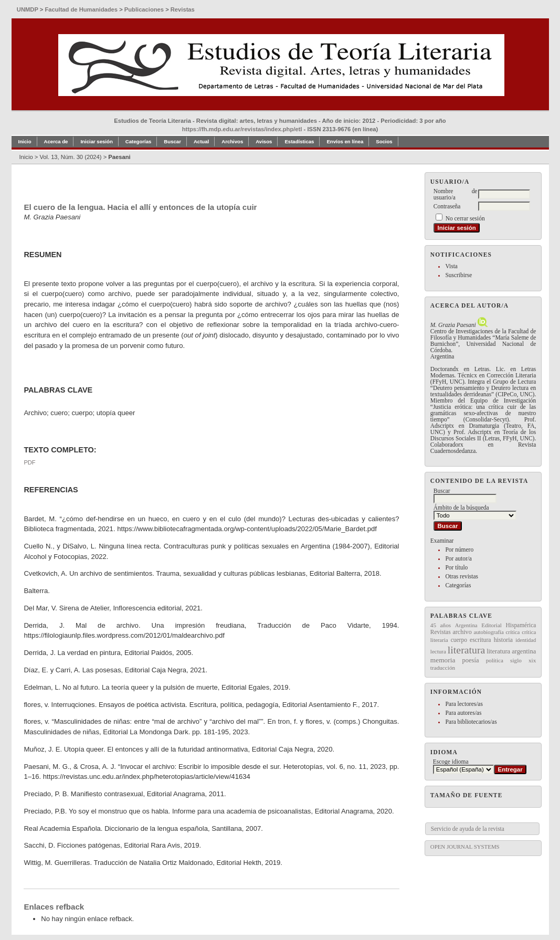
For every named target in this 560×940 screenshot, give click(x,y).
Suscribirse (458, 275)
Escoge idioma (451, 762)
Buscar (172, 141)
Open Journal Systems (465, 847)
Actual (201, 141)
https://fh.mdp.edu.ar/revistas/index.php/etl (242, 129)
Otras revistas (462, 576)
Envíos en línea (345, 141)
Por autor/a (458, 558)
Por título (456, 567)
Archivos (232, 141)
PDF (29, 462)
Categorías (458, 585)
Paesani (119, 157)
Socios (384, 141)
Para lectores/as (464, 704)
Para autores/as (463, 713)
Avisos (264, 141)
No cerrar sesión (465, 218)
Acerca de (56, 141)
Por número (459, 550)
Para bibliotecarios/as (471, 722)
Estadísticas (299, 141)
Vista (451, 266)
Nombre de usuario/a (456, 194)
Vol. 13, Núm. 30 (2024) (70, 157)
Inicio (25, 141)
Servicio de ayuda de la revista (468, 829)
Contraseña (447, 206)
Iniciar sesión (96, 141)
